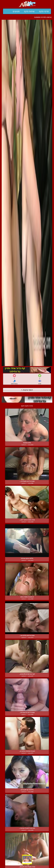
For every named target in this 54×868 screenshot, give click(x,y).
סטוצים (16, 11)
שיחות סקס (29, 11)
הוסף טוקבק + (27, 390)
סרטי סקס (44, 11)
